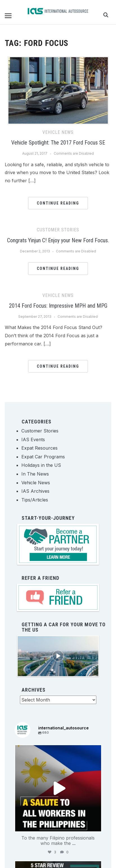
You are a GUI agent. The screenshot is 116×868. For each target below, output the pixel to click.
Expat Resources (39, 448)
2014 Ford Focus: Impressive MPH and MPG (58, 306)
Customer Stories (58, 230)
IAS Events (33, 439)
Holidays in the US (41, 465)
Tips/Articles (35, 500)
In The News (35, 474)
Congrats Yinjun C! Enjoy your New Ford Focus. (58, 240)
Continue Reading (58, 203)
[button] (8, 16)
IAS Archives (35, 491)
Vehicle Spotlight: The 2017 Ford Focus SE (58, 143)
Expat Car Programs (43, 457)
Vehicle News (58, 132)
